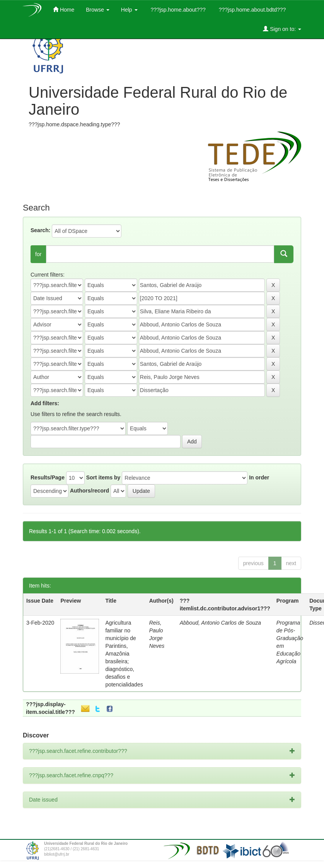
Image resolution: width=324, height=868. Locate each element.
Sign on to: (282, 29)
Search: (40, 230)
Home (64, 9)
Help (129, 10)
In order (259, 477)
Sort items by (103, 477)
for (38, 254)
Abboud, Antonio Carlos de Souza (220, 623)
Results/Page (48, 477)
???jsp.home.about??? (177, 10)
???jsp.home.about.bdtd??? (252, 10)
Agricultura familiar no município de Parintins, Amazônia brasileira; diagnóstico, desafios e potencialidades (124, 654)
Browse (98, 10)
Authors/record (90, 491)
